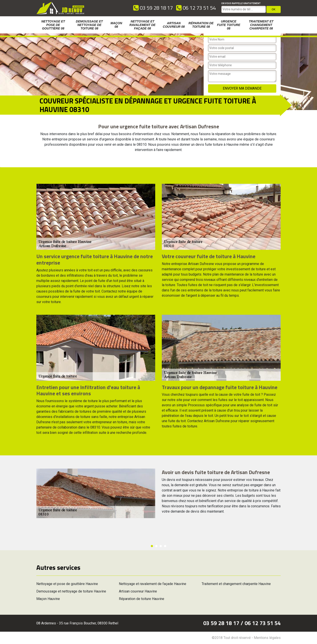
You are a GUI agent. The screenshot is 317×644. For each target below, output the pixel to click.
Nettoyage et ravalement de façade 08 (142, 25)
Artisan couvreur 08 (174, 25)
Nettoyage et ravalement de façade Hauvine (153, 584)
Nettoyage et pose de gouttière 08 (53, 25)
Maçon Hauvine (48, 599)
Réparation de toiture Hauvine (142, 599)
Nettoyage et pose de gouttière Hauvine (67, 584)
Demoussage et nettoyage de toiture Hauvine (71, 591)
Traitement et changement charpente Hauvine (236, 584)
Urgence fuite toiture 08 (229, 25)
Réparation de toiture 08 (201, 25)
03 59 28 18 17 (153, 8)
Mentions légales (267, 638)
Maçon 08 (116, 25)
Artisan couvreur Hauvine (138, 591)
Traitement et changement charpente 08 (261, 25)
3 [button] (161, 546)
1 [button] (152, 546)
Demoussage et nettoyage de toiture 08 (89, 25)
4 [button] (165, 546)
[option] (0, 167)
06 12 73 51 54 (196, 8)
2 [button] (156, 546)
